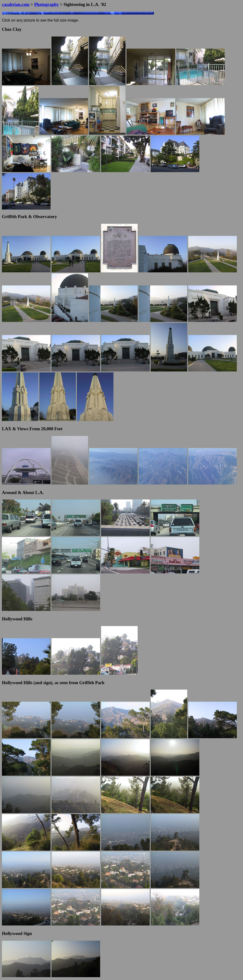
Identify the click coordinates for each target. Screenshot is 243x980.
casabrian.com (16, 4)
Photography (47, 4)
